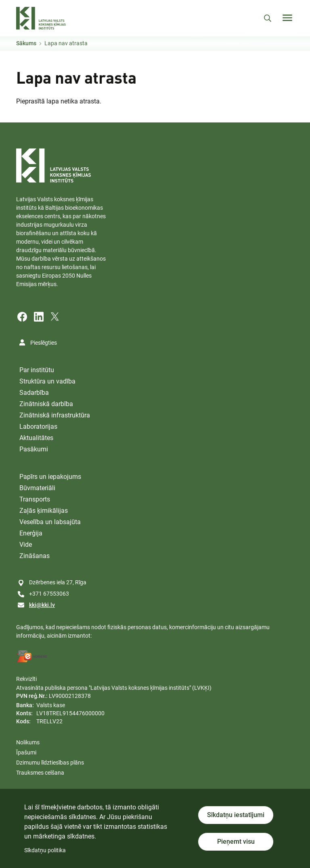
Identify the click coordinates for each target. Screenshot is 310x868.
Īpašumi (26, 752)
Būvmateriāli (37, 488)
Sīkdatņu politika (45, 850)
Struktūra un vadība (47, 381)
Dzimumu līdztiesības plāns (50, 763)
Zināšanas (35, 556)
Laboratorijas (38, 427)
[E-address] (32, 656)
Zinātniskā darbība (46, 404)
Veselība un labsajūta (50, 522)
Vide (26, 545)
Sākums (26, 43)
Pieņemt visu (236, 842)
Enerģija (31, 533)
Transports (35, 499)
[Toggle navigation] (287, 18)
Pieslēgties (44, 343)
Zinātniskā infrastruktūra (55, 415)
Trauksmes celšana (40, 773)
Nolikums (28, 742)
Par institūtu (37, 370)
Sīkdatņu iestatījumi (236, 815)
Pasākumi (34, 449)
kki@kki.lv (42, 605)
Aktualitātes (36, 438)
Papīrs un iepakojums (50, 477)
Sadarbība (34, 393)
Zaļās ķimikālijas (44, 511)
